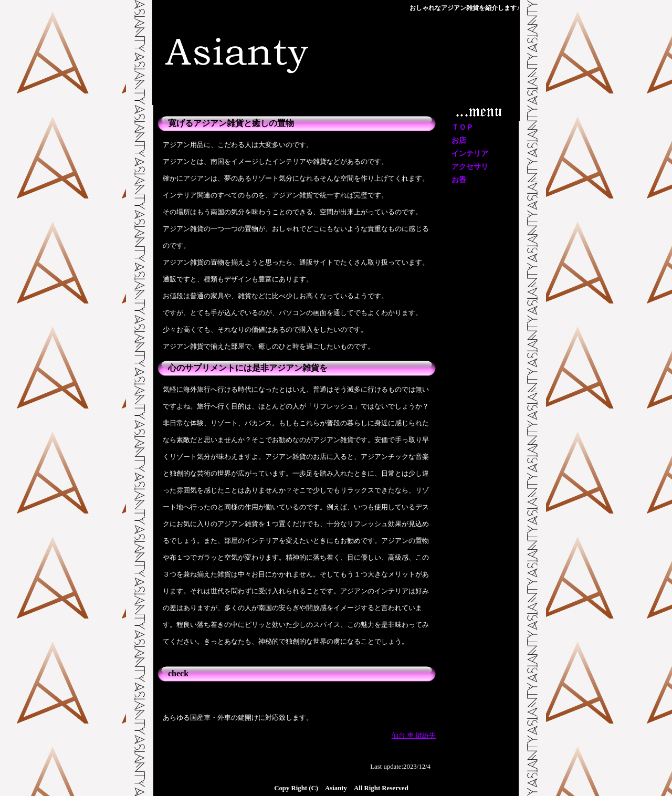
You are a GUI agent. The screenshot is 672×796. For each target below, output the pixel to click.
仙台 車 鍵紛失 (414, 736)
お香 (459, 180)
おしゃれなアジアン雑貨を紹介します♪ (465, 8)
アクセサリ (470, 167)
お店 (459, 140)
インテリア (470, 154)
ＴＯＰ (463, 127)
